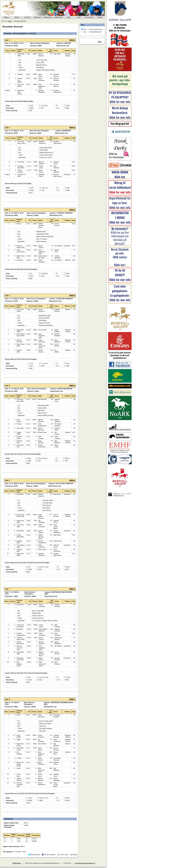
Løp (85, 32)
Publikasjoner (48, 17)
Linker (79, 17)
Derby (69, 17)
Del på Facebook (50, 855)
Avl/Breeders (58, 17)
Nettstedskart (17, 863)
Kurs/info (27, 17)
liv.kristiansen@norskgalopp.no (85, 863)
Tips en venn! (64, 855)
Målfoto (72, 40)
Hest (85, 29)
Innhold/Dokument (96, 32)
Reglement (38, 17)
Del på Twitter (35, 855)
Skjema (17, 17)
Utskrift (75, 855)
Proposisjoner (89, 17)
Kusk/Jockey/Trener (96, 29)
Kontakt (100, 17)
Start (10, 21)
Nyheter (6, 17)
